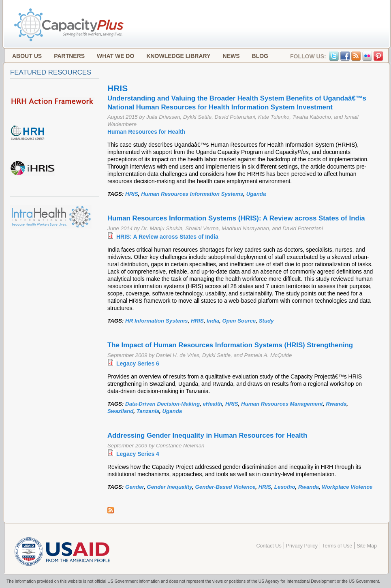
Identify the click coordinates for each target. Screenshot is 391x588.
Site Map (367, 546)
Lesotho (285, 487)
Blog (260, 56)
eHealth (212, 404)
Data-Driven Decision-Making (162, 404)
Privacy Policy (302, 546)
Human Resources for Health (146, 132)
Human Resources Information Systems (192, 194)
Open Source (239, 321)
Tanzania (148, 411)
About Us (27, 56)
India (213, 321)
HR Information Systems (156, 321)
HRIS (132, 194)
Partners (69, 56)
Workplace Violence (347, 487)
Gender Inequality (169, 487)
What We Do (115, 56)
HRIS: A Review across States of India (167, 237)
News (231, 56)
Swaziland (120, 411)
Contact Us (269, 546)
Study (266, 321)
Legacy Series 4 (138, 454)
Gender (135, 487)
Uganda (256, 194)
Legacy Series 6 (138, 363)
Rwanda (336, 404)
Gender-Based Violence (225, 487)
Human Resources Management (282, 404)
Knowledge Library (178, 56)
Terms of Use (337, 546)
